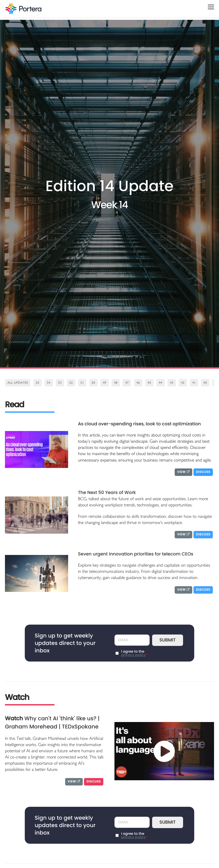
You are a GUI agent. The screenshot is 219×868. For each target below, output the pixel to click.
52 (71, 383)
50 (93, 383)
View (183, 472)
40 (205, 383)
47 (127, 383)
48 (116, 383)
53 (60, 383)
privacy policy (133, 655)
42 (183, 383)
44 (161, 383)
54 (49, 383)
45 (149, 383)
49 (105, 383)
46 (138, 383)
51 (82, 383)
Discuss (203, 472)
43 (172, 383)
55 (37, 383)
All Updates (18, 383)
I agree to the (134, 653)
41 (194, 383)
